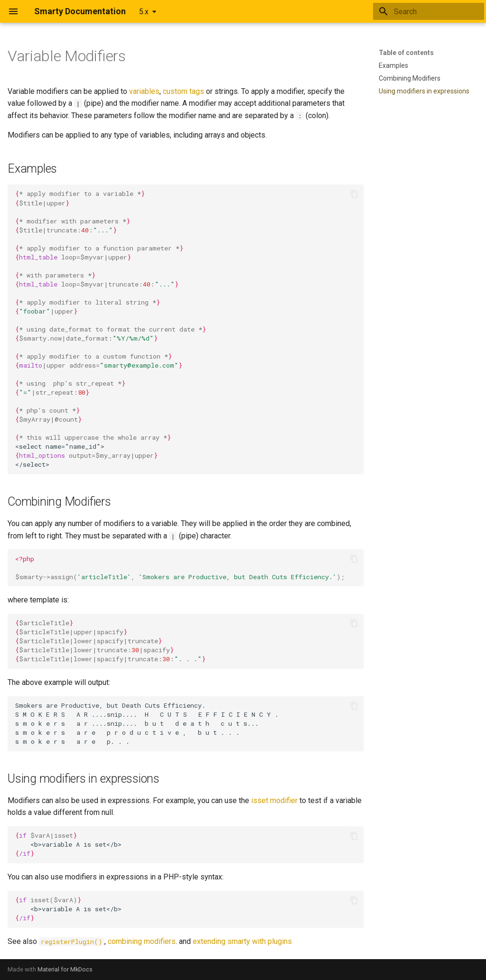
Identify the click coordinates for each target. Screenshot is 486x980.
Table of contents (406, 53)
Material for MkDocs (65, 969)
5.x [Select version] (144, 12)
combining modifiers (142, 941)
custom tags (183, 91)
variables (144, 91)
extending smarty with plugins (242, 941)
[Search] (429, 11)
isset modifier (274, 800)
